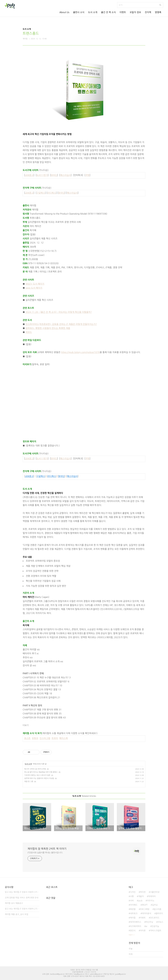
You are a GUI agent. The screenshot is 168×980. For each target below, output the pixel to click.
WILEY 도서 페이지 (35, 284)
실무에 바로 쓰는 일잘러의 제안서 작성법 (39, 778)
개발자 (141, 896)
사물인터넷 (155, 892)
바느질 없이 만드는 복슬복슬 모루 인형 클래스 (41, 772)
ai (146, 926)
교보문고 (29, 175)
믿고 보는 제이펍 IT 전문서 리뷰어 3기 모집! (22, 892)
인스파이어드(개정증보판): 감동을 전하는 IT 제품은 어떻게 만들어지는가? (61, 324)
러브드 (29, 332)
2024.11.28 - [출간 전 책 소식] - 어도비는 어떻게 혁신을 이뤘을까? (59, 312)
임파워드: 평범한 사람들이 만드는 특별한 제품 (48, 328)
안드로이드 (155, 918)
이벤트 (123, 12)
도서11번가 (42, 175)
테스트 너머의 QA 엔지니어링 (35, 769)
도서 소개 (93, 12)
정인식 (133, 931)
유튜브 (35, 738)
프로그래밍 (145, 909)
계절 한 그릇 (29, 782)
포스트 (27, 738)
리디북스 (52, 193)
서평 (132, 896)
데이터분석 (147, 913)
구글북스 (41, 193)
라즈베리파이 (136, 926)
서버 (132, 901)
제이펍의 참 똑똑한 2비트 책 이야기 (47, 849)
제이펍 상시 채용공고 (14, 903)
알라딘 (54, 175)
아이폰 (143, 931)
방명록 (158, 12)
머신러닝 (149, 922)
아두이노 (151, 901)
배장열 (133, 909)
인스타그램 (45, 738)
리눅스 (160, 922)
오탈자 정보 (135, 12)
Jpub (140, 901)
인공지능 (155, 926)
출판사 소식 (79, 12)
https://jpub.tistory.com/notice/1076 (80, 352)
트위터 (55, 738)
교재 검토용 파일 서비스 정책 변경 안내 (22, 898)
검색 (160, 5)
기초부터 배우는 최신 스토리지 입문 (37, 775)
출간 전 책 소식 (108, 12)
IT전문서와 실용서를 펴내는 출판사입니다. (45, 853)
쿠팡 (87, 175)
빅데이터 (152, 896)
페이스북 (63, 738)
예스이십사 (65, 175)
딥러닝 (155, 905)
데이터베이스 (136, 922)
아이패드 (134, 905)
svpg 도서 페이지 (34, 288)
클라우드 (159, 913)
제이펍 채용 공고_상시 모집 (17, 914)
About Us (64, 12)
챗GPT (145, 905)
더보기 (26, 725)
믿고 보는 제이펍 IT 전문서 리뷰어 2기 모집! (22, 909)
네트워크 (134, 913)
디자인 (133, 892)
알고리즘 (158, 909)
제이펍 (133, 918)
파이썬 (143, 892)
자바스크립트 (156, 931)
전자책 (148, 12)
